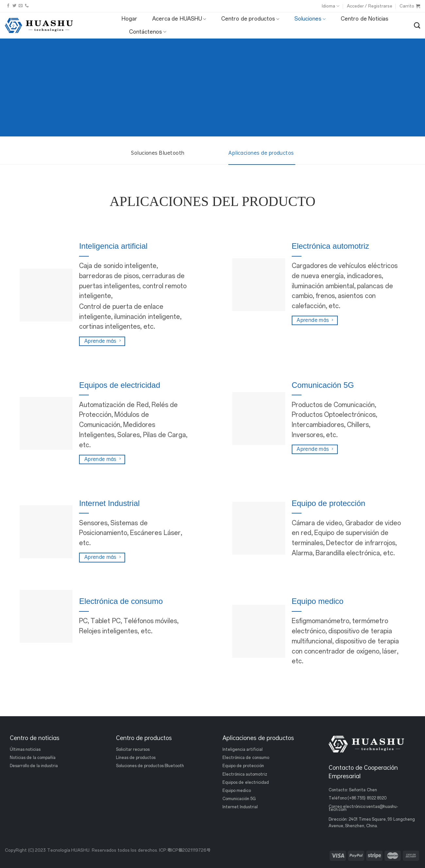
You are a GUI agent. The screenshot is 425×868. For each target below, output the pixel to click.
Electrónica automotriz (245, 774)
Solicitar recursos (133, 750)
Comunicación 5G (239, 799)
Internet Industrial (240, 807)
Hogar (129, 19)
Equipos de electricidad (246, 782)
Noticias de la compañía (33, 758)
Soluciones (310, 19)
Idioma (331, 6)
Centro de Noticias (365, 19)
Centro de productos (250, 19)
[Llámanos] (27, 6)
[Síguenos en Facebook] (8, 6)
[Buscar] (417, 25)
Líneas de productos (136, 758)
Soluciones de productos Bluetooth (150, 766)
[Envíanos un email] (21, 6)
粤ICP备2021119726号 (189, 850)
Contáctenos (148, 32)
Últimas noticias (25, 750)
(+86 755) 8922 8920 (367, 798)
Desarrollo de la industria (34, 766)
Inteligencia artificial (243, 750)
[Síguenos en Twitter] (14, 6)
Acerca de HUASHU (179, 19)
